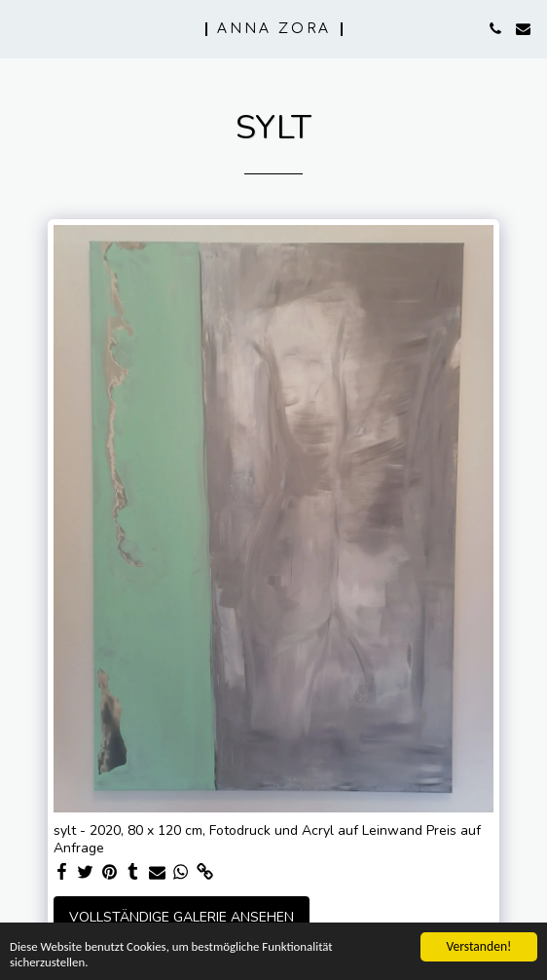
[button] (21, 28)
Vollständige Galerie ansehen (182, 917)
